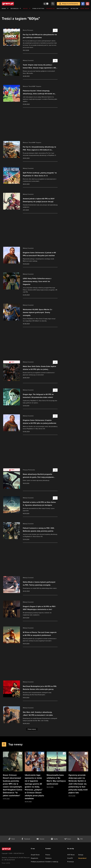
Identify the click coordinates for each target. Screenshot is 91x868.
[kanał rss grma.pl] (80, 839)
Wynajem (75, 8)
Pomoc (48, 855)
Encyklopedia (63, 8)
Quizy (27, 9)
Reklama (48, 858)
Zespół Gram (35, 855)
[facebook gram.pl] (26, 839)
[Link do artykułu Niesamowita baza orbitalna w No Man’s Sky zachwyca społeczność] (56, 770)
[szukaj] (53, 4)
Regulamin (34, 858)
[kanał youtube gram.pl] (40, 839)
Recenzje (16, 9)
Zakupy (81, 855)
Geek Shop (85, 8)
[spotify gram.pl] (54, 839)
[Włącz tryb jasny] (46, 4)
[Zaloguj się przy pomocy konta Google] (87, 4)
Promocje (51, 8)
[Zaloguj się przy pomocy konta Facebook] (83, 4)
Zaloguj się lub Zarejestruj (70, 4)
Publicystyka (38, 8)
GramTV (70, 858)
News (5, 9)
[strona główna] (12, 4)
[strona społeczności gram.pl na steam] (68, 839)
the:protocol (82, 858)
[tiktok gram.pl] (12, 839)
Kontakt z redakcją (52, 862)
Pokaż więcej (32, 729)
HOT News (71, 855)
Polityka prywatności (38, 862)
